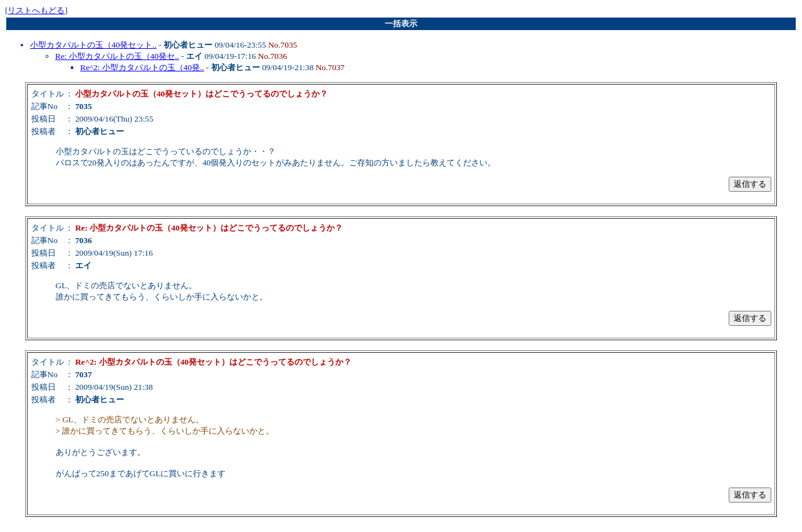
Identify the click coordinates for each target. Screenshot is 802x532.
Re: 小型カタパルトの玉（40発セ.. (117, 56)
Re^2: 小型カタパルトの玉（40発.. (142, 67)
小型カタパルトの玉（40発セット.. (93, 45)
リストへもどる (36, 10)
